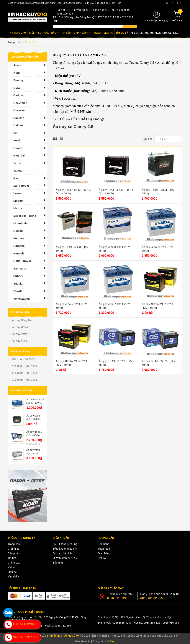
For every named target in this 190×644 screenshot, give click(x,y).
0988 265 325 (152, 623)
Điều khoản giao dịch (66, 549)
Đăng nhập (151, 21)
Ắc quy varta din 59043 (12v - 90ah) (35, 403)
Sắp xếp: (148, 139)
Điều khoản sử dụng (65, 544)
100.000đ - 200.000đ (22, 366)
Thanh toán (105, 549)
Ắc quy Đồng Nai (20, 320)
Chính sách (82, 33)
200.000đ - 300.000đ (22, 373)
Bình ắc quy (54, 636)
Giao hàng (104, 553)
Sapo (113, 641)
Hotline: (150, 33)
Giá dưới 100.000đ (21, 359)
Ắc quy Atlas (17, 341)
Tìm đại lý (122, 33)
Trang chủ (18, 33)
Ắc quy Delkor (18, 327)
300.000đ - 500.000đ (22, 380)
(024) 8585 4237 (121, 623)
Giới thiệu (35, 33)
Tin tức (66, 33)
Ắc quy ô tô (72, 636)
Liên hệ (108, 33)
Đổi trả (102, 558)
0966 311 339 (116, 598)
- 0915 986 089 (170, 623)
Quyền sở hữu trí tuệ (65, 558)
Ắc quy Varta (18, 334)
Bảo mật (58, 563)
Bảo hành (104, 544)
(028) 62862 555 (151, 598)
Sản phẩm (51, 33)
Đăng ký (164, 21)
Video (97, 33)
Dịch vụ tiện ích (62, 553)
